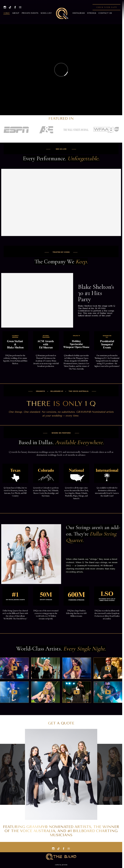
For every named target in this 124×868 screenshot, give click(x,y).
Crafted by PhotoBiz (61, 865)
